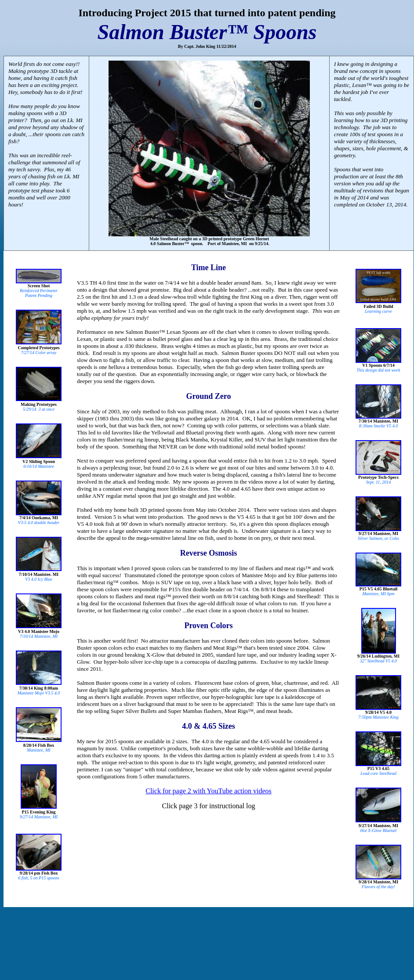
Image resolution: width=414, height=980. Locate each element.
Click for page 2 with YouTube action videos (209, 791)
